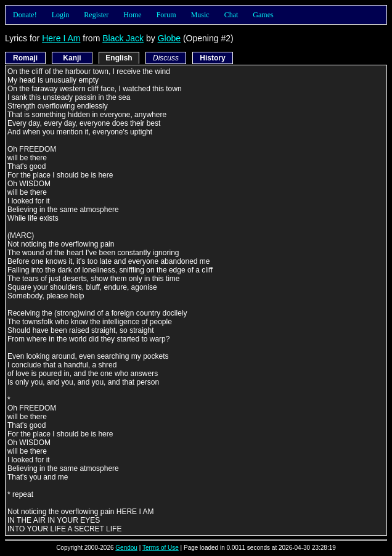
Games (263, 15)
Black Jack (123, 38)
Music (200, 15)
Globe (169, 38)
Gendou (126, 548)
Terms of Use (161, 548)
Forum (166, 15)
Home (132, 15)
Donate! (25, 15)
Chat (231, 15)
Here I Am (61, 38)
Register (96, 15)
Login (61, 15)
